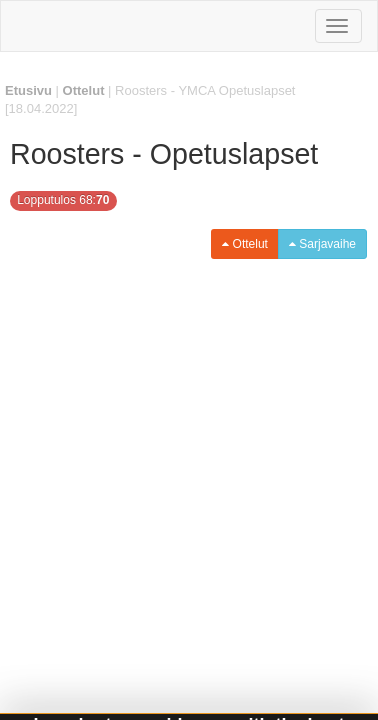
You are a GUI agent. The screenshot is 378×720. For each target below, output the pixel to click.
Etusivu (28, 90)
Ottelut (84, 90)
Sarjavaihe (322, 244)
